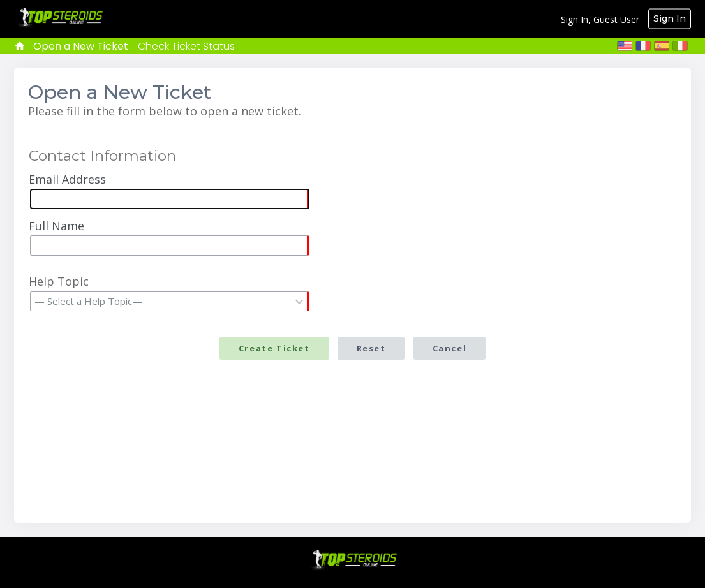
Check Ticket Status (186, 46)
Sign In (670, 18)
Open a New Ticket (81, 46)
